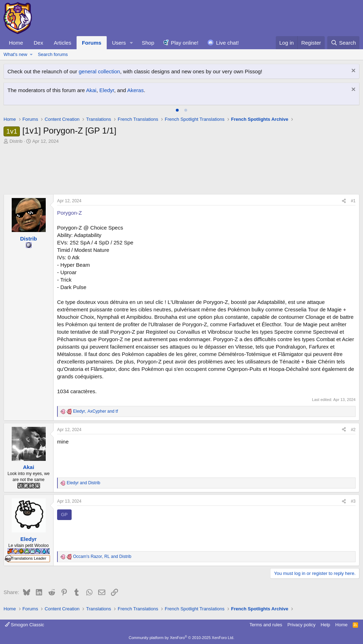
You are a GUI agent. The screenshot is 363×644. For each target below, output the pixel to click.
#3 (353, 501)
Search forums (53, 54)
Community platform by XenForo (181, 638)
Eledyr (107, 90)
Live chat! (228, 43)
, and (96, 411)
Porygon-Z (69, 213)
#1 (353, 201)
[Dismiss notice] (353, 71)
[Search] (343, 43)
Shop (148, 43)
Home (16, 43)
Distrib (16, 141)
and (83, 483)
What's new (15, 54)
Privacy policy (301, 625)
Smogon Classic (25, 625)
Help (326, 625)
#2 (353, 430)
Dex (38, 43)
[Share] (344, 201)
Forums (92, 43)
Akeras (136, 90)
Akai (91, 90)
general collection (99, 71)
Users (119, 43)
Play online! (185, 43)
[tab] (177, 110)
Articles (63, 43)
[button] (132, 43)
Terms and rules (266, 625)
